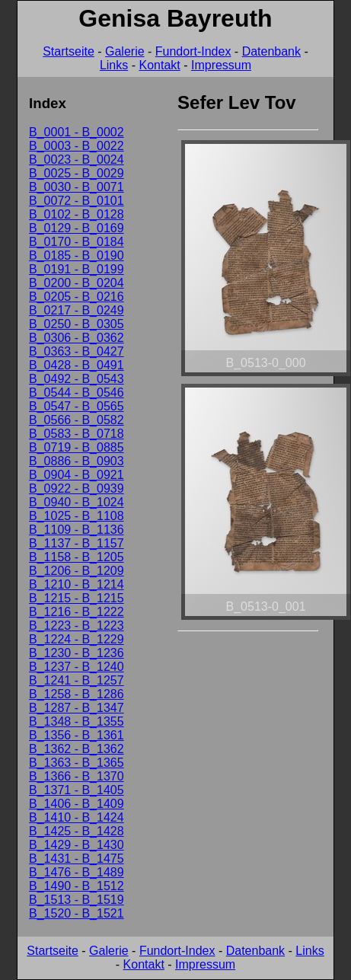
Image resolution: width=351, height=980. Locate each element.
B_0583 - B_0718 (77, 434)
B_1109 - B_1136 (77, 530)
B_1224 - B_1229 (77, 639)
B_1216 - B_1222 (77, 612)
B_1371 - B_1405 (77, 790)
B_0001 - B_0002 (77, 132)
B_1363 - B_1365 (77, 763)
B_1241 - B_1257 (77, 680)
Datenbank (271, 51)
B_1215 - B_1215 (77, 598)
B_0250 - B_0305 (77, 324)
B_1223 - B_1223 (77, 626)
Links (114, 65)
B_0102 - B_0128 (77, 214)
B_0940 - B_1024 (77, 502)
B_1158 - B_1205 (77, 557)
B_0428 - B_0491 (77, 365)
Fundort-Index (193, 51)
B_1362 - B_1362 (77, 749)
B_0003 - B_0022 (77, 146)
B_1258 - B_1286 (77, 694)
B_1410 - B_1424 (77, 817)
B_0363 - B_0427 (77, 351)
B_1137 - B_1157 (77, 543)
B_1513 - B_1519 (77, 900)
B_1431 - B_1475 (77, 859)
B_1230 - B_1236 (77, 653)
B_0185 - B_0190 (77, 255)
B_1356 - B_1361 (77, 735)
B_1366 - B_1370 (77, 776)
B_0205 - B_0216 (77, 297)
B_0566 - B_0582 (77, 420)
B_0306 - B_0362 (77, 338)
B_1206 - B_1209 (77, 571)
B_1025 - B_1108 (77, 516)
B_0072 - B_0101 (77, 201)
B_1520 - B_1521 (77, 913)
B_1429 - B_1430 (77, 845)
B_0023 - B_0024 (77, 160)
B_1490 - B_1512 (77, 886)
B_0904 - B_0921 (77, 475)
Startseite (69, 51)
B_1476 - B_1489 (77, 872)
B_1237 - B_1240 (77, 667)
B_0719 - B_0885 (77, 447)
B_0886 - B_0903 (77, 461)
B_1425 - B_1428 (77, 831)
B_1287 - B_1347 (77, 708)
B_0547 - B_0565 (77, 406)
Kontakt (159, 65)
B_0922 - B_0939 (77, 488)
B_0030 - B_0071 (77, 187)
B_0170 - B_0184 (77, 242)
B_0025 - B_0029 (77, 173)
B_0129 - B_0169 (77, 228)
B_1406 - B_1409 (77, 804)
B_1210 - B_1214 (77, 584)
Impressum (221, 65)
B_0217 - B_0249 (77, 310)
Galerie (125, 51)
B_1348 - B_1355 (77, 721)
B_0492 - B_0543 (77, 379)
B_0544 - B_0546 (77, 393)
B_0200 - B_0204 (77, 283)
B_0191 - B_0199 (77, 269)
